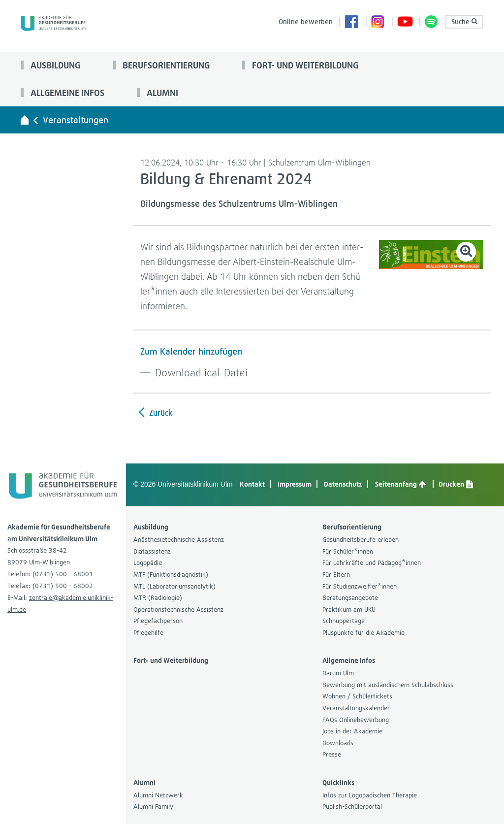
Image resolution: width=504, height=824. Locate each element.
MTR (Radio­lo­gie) (158, 598)
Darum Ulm (338, 673)
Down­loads (338, 743)
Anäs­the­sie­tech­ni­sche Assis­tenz (179, 540)
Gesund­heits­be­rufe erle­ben (361, 540)
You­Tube (405, 23)
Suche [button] (464, 21)
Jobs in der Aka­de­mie (352, 731)
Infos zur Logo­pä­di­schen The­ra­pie (370, 795)
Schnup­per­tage (344, 621)
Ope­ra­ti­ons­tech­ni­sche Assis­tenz (178, 610)
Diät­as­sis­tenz (152, 551)
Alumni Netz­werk (158, 795)
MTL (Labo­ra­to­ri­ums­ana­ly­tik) (174, 586)
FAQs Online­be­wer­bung (356, 720)
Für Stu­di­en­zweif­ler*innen (360, 586)
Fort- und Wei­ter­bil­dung (304, 65)
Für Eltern (336, 575)
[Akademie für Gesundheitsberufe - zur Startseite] (25, 120)
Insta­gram (378, 23)
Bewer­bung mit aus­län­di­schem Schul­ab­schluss (388, 685)
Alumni (161, 93)
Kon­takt (252, 484)
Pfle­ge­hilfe (148, 633)
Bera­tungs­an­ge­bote (350, 598)
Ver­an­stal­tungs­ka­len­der (356, 708)
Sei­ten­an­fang (400, 484)
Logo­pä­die (148, 563)
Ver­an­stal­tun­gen (76, 120)
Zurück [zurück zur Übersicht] (160, 413)
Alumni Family (153, 807)
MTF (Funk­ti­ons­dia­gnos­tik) (171, 575)
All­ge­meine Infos (66, 93)
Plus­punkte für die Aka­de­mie (363, 633)
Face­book (352, 23)
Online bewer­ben (306, 21)
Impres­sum (295, 484)
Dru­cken (456, 484)
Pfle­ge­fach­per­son (158, 621)
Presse (332, 754)
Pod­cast (432, 23)
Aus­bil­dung (54, 65)
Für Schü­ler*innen (348, 551)
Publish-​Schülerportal (352, 807)
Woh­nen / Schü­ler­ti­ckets (357, 696)
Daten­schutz (343, 484)
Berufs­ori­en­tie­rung (165, 65)
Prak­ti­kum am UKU (349, 610)
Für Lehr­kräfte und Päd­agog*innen (372, 563)
